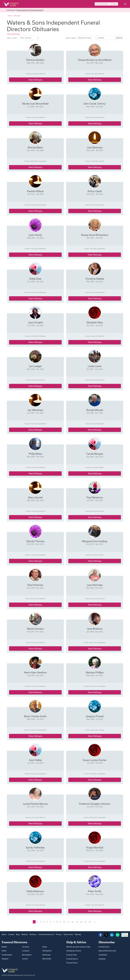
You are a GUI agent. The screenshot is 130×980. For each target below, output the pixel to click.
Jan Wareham (35, 410)
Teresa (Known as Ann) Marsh (95, 60)
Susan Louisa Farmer (95, 760)
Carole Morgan (95, 454)
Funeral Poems (72, 963)
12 (73, 922)
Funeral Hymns (72, 959)
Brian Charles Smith (35, 716)
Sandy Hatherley (35, 847)
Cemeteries (103, 955)
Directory (33, 934)
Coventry (26, 947)
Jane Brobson (95, 629)
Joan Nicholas (95, 585)
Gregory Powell (95, 716)
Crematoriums (104, 947)
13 (77, 922)
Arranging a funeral (74, 951)
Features (24, 934)
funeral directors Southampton (30, 10)
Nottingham (47, 951)
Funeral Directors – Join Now (106, 4)
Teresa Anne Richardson (95, 235)
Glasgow (5, 959)
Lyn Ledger (35, 366)
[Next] (95, 922)
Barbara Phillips (95, 672)
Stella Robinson (35, 891)
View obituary (35, 80)
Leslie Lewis (95, 366)
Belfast (4, 947)
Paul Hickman (35, 585)
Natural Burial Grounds (107, 951)
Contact (11, 934)
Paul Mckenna (95, 497)
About (4, 934)
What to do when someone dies (78, 947)
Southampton (7, 955)
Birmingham (27, 955)
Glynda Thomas (35, 541)
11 (68, 922)
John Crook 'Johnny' (95, 104)
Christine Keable (95, 279)
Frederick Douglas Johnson (95, 804)
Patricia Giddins (35, 60)
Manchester (47, 959)
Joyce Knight (35, 322)
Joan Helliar (35, 760)
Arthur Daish (95, 191)
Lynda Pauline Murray (35, 804)
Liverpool (26, 951)
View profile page (13, 34)
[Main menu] (125, 4)
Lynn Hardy (35, 235)
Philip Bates (35, 454)
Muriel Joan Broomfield (35, 104)
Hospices (102, 959)
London (25, 959)
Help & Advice (76, 942)
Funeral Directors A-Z (46, 934)
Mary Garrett (35, 497)
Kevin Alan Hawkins (35, 672)
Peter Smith (95, 891)
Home (10, 16)
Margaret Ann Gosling (95, 541)
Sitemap (78, 934)
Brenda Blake (35, 147)
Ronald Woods (95, 410)
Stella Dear (35, 279)
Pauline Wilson (35, 191)
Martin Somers (35, 629)
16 (90, 922)
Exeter (4, 951)
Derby (45, 947)
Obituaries (17, 16)
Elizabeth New (95, 322)
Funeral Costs (72, 955)
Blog (18, 934)
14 (81, 922)
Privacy (59, 934)
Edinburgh (46, 955)
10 (64, 922)
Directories (107, 942)
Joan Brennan (95, 147)
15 (85, 922)
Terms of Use (68, 934)
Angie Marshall (95, 847)
